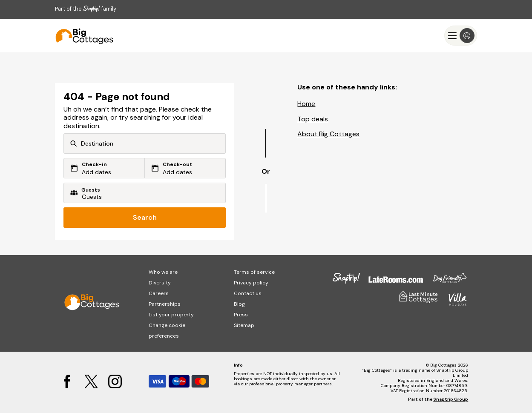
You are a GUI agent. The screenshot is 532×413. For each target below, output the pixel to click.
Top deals (313, 119)
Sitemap (244, 325)
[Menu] (461, 36)
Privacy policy (251, 283)
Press (241, 315)
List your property (171, 315)
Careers (159, 293)
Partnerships (165, 304)
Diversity (160, 283)
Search (145, 217)
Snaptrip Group (451, 399)
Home (306, 104)
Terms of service (254, 272)
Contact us (248, 293)
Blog (239, 304)
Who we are (163, 272)
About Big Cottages (328, 134)
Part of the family (86, 9)
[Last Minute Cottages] (81, 36)
